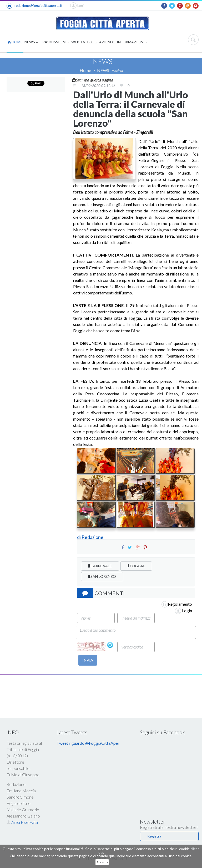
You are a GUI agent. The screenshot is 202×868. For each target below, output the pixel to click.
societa (118, 71)
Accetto (102, 862)
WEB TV (78, 42)
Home (85, 70)
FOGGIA (136, 566)
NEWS (31, 42)
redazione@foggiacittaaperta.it (34, 6)
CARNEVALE (100, 566)
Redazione (93, 537)
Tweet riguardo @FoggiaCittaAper (88, 743)
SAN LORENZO (102, 576)
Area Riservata (22, 822)
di (79, 537)
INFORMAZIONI (132, 42)
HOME (15, 42)
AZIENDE (107, 42)
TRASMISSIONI (55, 42)
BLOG (92, 42)
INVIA (88, 660)
